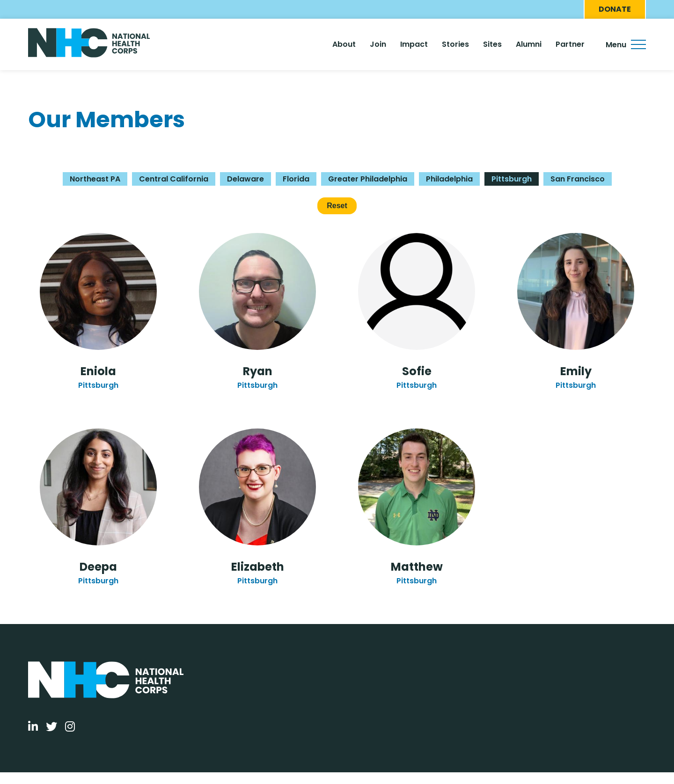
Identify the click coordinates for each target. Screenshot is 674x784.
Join (378, 44)
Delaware (245, 179)
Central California (174, 179)
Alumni (529, 44)
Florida (296, 179)
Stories (455, 44)
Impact (414, 44)
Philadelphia (449, 179)
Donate (615, 9)
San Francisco (578, 179)
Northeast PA (95, 179)
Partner (570, 44)
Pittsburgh (512, 179)
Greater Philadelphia (368, 179)
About (344, 44)
